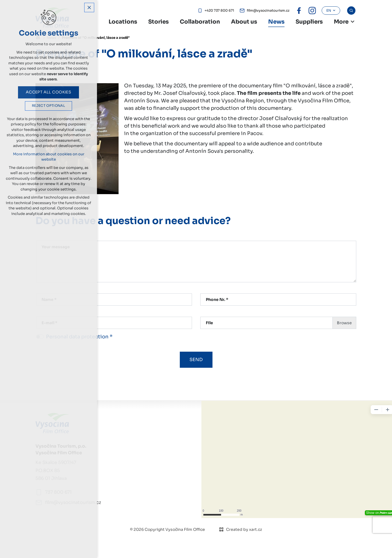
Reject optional (48, 106)
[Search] (351, 11)
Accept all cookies (49, 92)
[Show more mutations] (353, 22)
